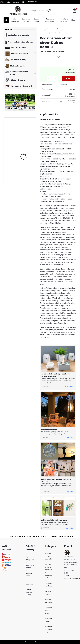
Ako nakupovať (15, 20)
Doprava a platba (26, 20)
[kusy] (52, 78)
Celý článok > (70, 387)
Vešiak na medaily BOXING (24, 172)
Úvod (42, 29)
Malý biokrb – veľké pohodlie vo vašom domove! (56, 375)
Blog (73, 20)
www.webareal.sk (48, 642)
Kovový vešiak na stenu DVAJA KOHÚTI (26, 150)
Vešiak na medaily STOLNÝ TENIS (24, 128)
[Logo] (18, 11)
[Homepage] (6, 20)
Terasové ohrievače (49, 430)
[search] (50, 10)
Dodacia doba (37, 20)
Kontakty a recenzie (64, 20)
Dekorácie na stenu (54, 29)
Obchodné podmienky (50, 20)
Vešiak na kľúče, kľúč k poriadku (54, 520)
